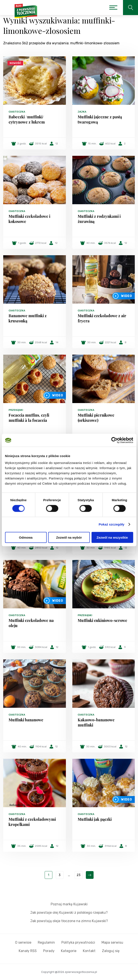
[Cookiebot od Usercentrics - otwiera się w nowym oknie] (114, 440)
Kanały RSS (28, 951)
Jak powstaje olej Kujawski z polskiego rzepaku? (69, 913)
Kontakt (89, 951)
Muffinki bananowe (26, 720)
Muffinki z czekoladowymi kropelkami (32, 822)
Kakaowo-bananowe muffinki (96, 722)
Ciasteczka (17, 112)
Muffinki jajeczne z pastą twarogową (100, 119)
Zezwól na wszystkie (112, 537)
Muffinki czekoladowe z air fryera (102, 318)
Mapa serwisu (112, 942)
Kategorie (69, 951)
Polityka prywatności (78, 942)
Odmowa (26, 537)
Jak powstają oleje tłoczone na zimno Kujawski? (69, 921)
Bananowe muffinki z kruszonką (28, 318)
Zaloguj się (111, 951)
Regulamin (46, 942)
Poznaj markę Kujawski (69, 904)
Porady (49, 951)
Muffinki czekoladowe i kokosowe (29, 219)
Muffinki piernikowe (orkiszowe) (96, 418)
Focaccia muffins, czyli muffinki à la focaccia (29, 418)
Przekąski (16, 410)
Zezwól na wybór (69, 537)
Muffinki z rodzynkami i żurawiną (99, 219)
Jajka (82, 112)
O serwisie (23, 942)
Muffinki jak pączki (95, 819)
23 (79, 875)
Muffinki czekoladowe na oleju (31, 623)
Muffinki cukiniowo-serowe (102, 620)
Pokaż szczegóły (112, 524)
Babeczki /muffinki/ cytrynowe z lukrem (27, 119)
